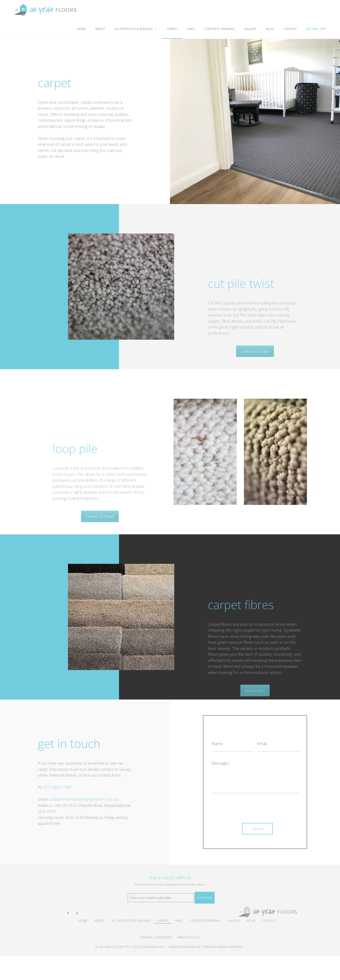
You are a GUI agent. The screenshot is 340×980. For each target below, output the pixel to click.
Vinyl (191, 29)
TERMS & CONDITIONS (156, 937)
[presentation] (247, 806)
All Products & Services (138, 29)
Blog (270, 29)
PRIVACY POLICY (189, 937)
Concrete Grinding (220, 29)
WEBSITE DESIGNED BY (185, 947)
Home (81, 29)
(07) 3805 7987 (316, 29)
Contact (290, 29)
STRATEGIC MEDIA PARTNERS (222, 947)
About (100, 29)
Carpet (172, 29)
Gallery (250, 29)
